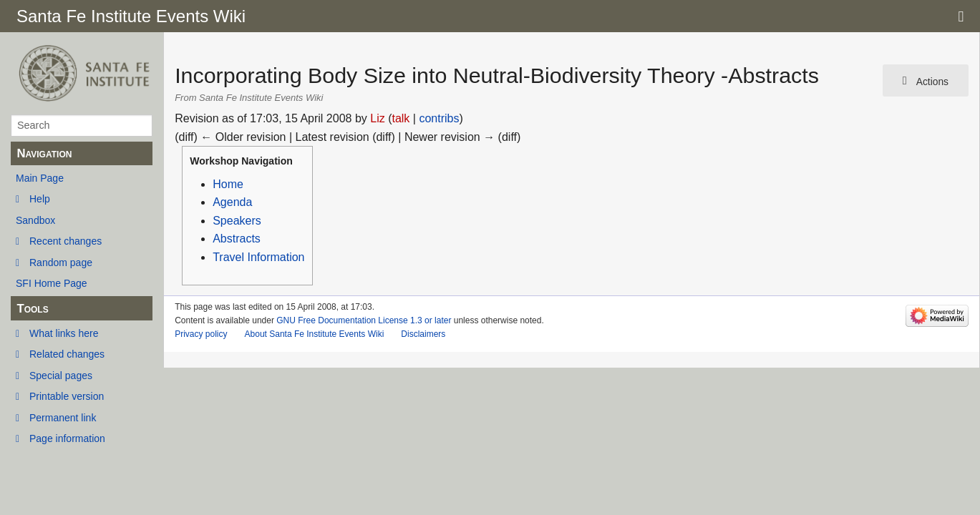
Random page (61, 263)
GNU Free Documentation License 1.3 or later (364, 320)
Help (40, 199)
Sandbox (35, 220)
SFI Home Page (52, 283)
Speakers (237, 221)
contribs (439, 118)
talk (401, 118)
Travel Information (258, 257)
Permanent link (63, 418)
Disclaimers (423, 334)
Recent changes (66, 241)
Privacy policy (201, 334)
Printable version (67, 396)
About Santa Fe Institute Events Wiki (315, 334)
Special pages (61, 376)
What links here (64, 333)
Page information (67, 438)
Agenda (232, 202)
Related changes (67, 354)
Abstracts (237, 239)
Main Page (40, 178)
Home (228, 184)
